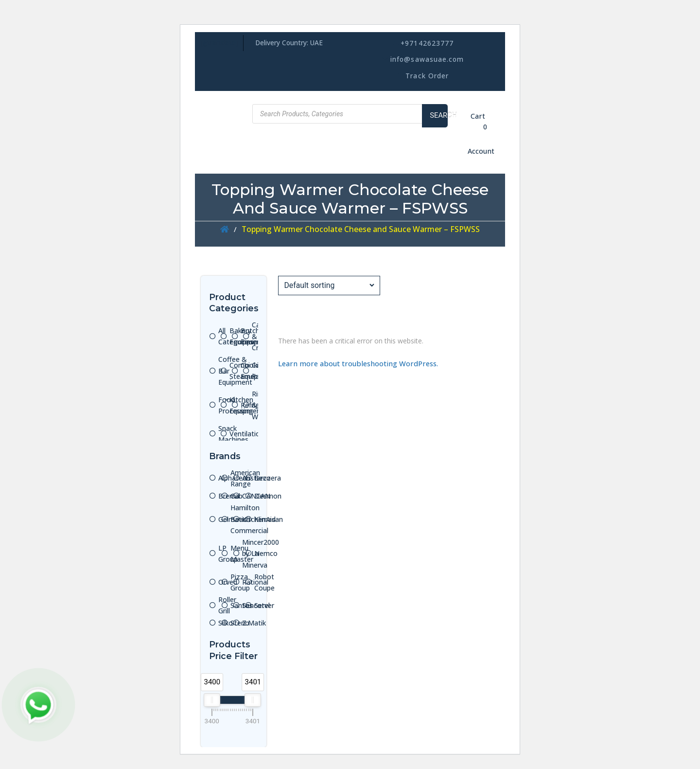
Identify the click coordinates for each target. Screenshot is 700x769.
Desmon (268, 496)
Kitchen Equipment (246, 405)
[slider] (212, 700)
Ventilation (247, 434)
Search (439, 115)
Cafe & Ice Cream (262, 336)
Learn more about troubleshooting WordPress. (358, 363)
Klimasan (269, 519)
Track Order (427, 76)
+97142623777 (427, 43)
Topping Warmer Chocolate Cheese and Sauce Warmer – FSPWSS (361, 229)
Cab (236, 496)
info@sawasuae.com (427, 59)
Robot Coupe (264, 582)
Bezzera (268, 478)
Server (264, 605)
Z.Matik (254, 623)
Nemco (266, 553)
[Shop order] (329, 285)
